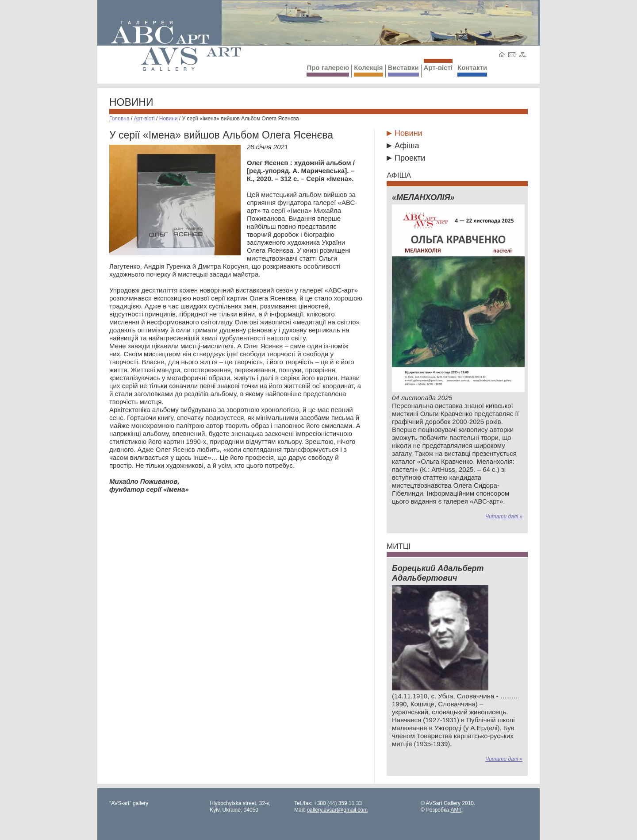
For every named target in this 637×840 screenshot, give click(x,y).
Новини (131, 102)
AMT (456, 810)
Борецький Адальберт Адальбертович (438, 573)
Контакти (472, 70)
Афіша (407, 146)
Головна (119, 119)
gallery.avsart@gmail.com (337, 810)
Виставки (403, 70)
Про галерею (328, 70)
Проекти (410, 158)
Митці (399, 546)
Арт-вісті (438, 65)
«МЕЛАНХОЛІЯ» (423, 197)
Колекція (368, 70)
